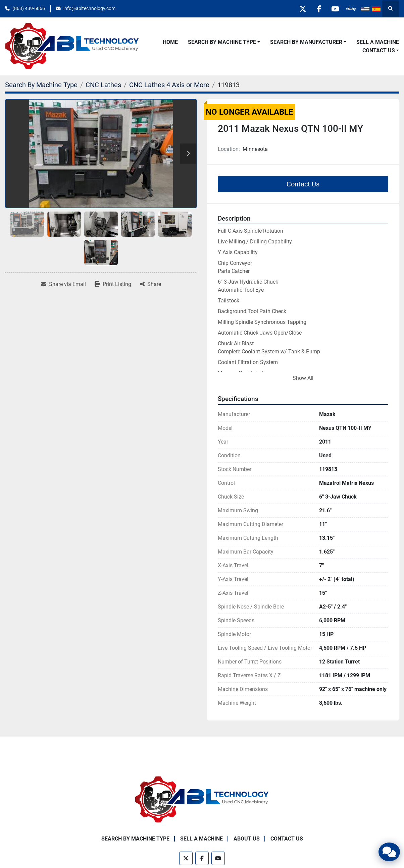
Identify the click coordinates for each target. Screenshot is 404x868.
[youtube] (334, 9)
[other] (351, 9)
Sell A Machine (378, 42)
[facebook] (317, 9)
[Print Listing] (113, 284)
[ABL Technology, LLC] (202, 799)
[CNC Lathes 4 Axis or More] (169, 85)
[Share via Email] (63, 284)
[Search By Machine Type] (41, 85)
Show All (303, 378)
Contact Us (379, 50)
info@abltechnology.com (89, 8)
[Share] (150, 284)
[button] (224, 42)
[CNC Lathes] (103, 85)
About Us (247, 839)
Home (170, 42)
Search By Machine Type (222, 42)
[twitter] (300, 9)
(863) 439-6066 (29, 8)
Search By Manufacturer (306, 42)
